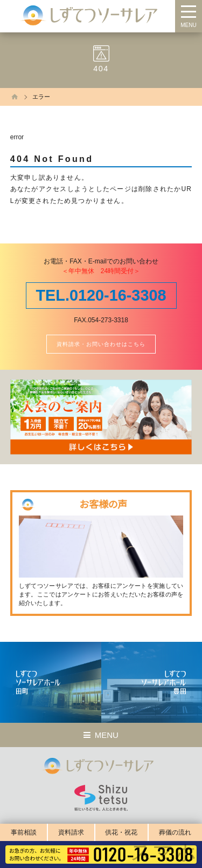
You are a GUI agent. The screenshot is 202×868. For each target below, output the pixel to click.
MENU (188, 25)
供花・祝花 (121, 832)
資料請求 (71, 832)
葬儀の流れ (175, 832)
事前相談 (24, 832)
